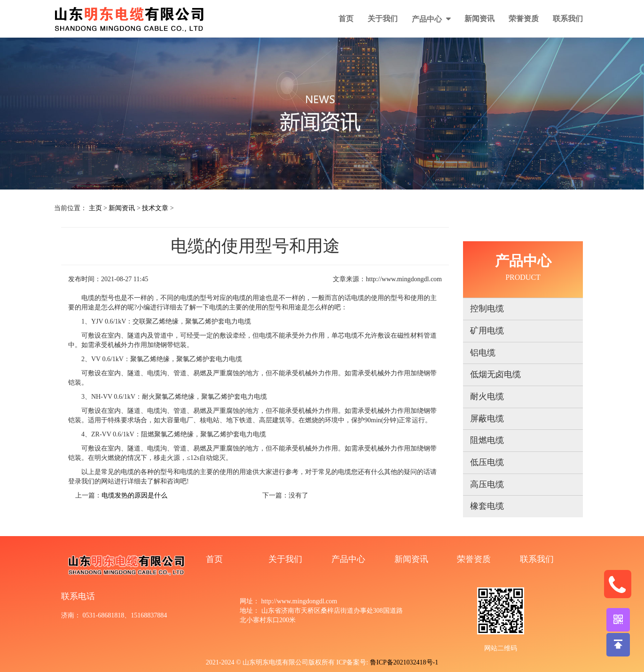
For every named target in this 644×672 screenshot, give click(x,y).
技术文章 (155, 208)
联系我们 (568, 19)
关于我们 (383, 19)
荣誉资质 (524, 19)
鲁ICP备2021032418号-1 (404, 662)
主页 (95, 208)
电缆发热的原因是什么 (134, 495)
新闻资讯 (479, 19)
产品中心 (428, 19)
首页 (346, 19)
